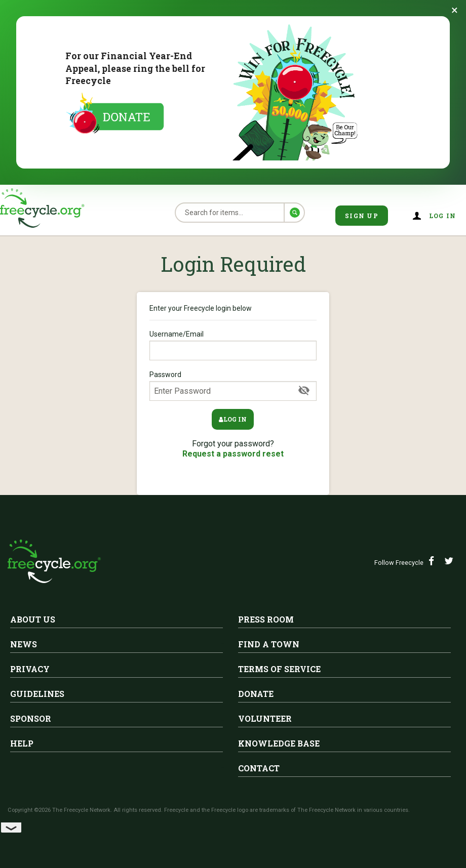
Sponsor (31, 718)
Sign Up (362, 216)
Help (22, 743)
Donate (256, 694)
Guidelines (37, 694)
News (24, 644)
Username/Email (233, 345)
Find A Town (269, 644)
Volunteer (265, 718)
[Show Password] (304, 391)
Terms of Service (279, 669)
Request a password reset (233, 454)
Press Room (266, 619)
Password (233, 386)
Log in (443, 216)
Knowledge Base (279, 743)
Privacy (30, 669)
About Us (33, 619)
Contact (259, 768)
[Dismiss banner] (455, 10)
